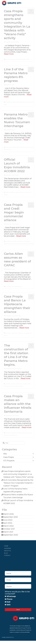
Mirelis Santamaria (27, 433)
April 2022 (8, 523)
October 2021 (9, 529)
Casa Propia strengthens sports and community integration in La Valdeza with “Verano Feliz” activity (18, 474)
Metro (18, 102)
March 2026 (8, 514)
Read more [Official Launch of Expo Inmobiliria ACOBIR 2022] (25, 187)
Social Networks (14, 435)
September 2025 (11, 517)
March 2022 (8, 526)
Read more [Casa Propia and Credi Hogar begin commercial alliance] (21, 236)
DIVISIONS (8, 548)
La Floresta (14, 147)
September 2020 (11, 535)
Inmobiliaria (20, 241)
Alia (13, 85)
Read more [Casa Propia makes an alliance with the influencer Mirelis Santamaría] (27, 427)
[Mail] (5, 602)
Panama (17, 244)
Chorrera (13, 59)
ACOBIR (7, 192)
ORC (28, 59)
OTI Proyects (18, 369)
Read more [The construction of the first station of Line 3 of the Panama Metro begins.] (26, 378)
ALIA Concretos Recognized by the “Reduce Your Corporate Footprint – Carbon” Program (19, 483)
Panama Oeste (30, 244)
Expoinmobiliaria (19, 192)
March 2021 (8, 532)
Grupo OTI (18, 59)
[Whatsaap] (5, 596)
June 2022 (8, 520)
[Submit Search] (3, 443)
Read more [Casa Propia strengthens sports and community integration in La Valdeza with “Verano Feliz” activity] (9, 54)
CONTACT (7, 555)
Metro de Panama (24, 102)
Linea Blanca (11, 244)
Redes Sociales (20, 386)
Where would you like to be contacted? (17, 593)
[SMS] (5, 605)
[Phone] (5, 599)
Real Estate (7, 435)
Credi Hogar (14, 241)
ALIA (6, 287)
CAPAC (9, 287)
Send (18, 610)
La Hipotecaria (27, 333)
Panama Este (23, 244)
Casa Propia (15, 42)
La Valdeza (24, 59)
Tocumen (9, 150)
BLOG (6, 553)
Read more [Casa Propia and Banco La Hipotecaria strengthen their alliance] (24, 328)
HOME (6, 546)
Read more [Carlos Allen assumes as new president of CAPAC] (9, 281)
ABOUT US (7, 551)
